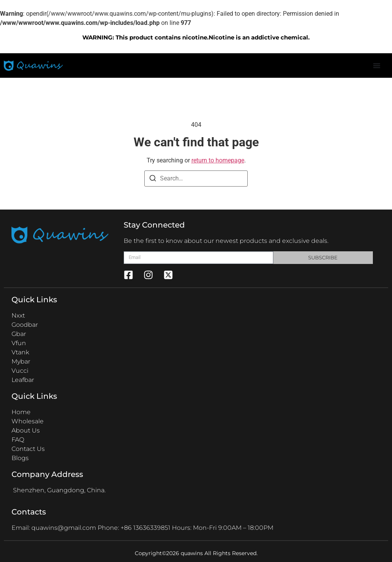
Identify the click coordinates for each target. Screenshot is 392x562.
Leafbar (23, 380)
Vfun (19, 343)
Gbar (19, 334)
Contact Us (28, 449)
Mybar (21, 361)
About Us (26, 430)
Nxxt (18, 315)
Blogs (20, 458)
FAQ (18, 440)
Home (21, 412)
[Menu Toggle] (377, 66)
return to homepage (218, 160)
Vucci (20, 371)
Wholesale (28, 421)
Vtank (20, 352)
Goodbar (25, 325)
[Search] (153, 178)
